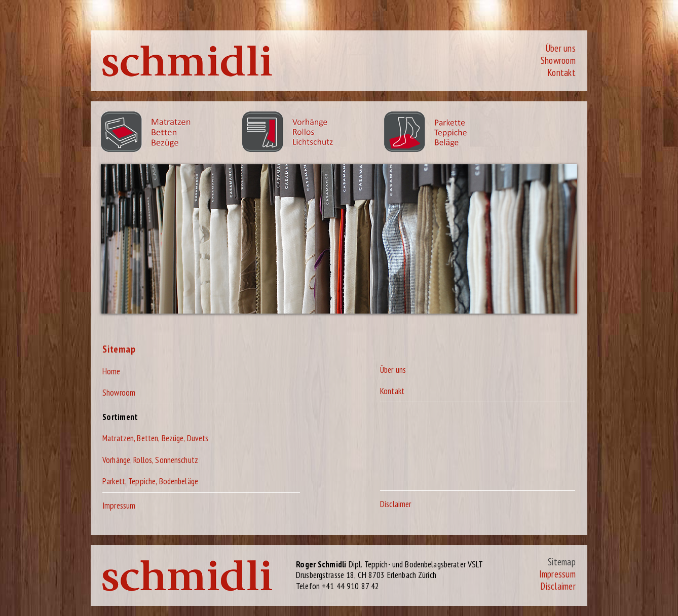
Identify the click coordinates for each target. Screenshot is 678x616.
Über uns (560, 48)
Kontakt (561, 72)
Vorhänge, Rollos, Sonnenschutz (150, 460)
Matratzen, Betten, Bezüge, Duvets (155, 438)
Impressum (119, 506)
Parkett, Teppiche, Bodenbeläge (150, 481)
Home (111, 371)
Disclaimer (395, 504)
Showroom (558, 60)
